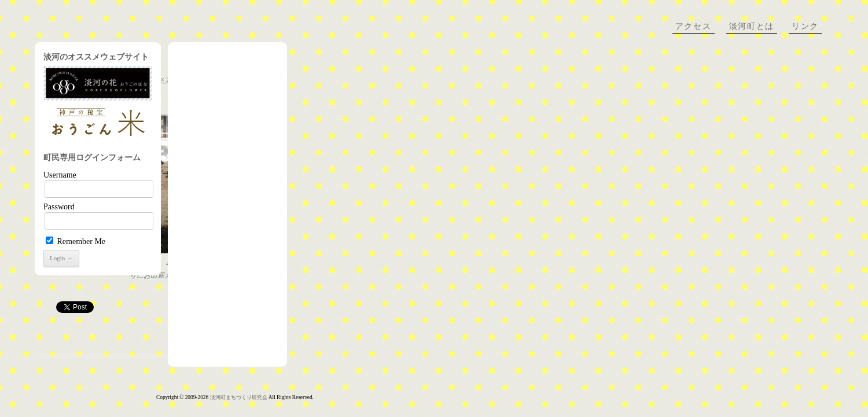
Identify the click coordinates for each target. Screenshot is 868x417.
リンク (805, 26)
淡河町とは (752, 26)
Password (59, 207)
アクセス (694, 26)
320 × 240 (162, 80)
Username (60, 175)
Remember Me (76, 241)
